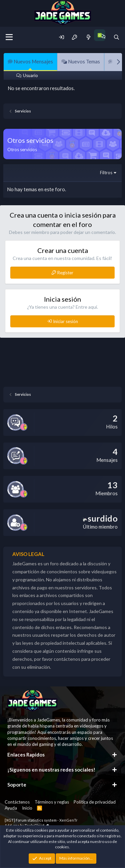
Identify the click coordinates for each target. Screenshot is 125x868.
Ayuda (11, 808)
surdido (100, 518)
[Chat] (102, 36)
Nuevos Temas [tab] (81, 61)
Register (65, 273)
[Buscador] (116, 37)
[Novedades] (88, 37)
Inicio (27, 808)
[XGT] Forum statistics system (41, 820)
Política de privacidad (95, 802)
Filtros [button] (106, 173)
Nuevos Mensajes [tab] (30, 61)
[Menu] (9, 37)
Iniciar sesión (65, 321)
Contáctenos (17, 802)
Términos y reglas (52, 802)
